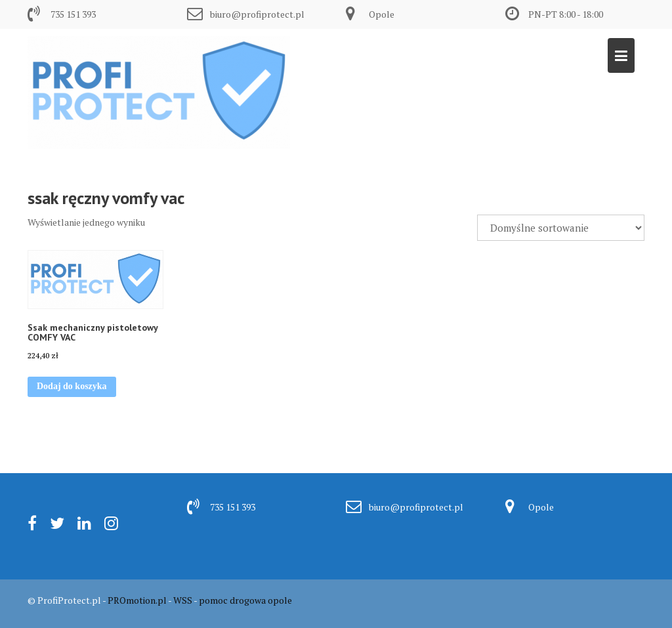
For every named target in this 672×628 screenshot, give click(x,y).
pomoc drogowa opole (245, 600)
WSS (183, 600)
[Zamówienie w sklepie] (561, 228)
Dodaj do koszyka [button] (72, 386)
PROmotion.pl (137, 600)
